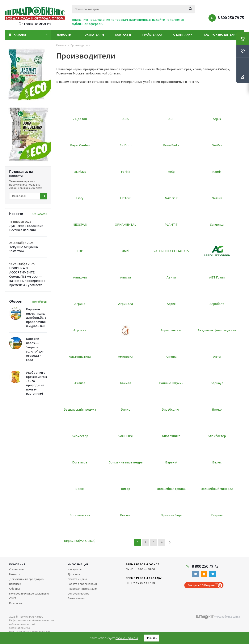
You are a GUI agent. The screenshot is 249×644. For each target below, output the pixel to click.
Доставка (74, 574)
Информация (78, 564)
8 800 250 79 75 (231, 18)
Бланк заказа (76, 598)
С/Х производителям (221, 35)
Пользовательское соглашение (29, 593)
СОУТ (13, 598)
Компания (17, 564)
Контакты (123, 35)
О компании (183, 35)
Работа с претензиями (82, 584)
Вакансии (15, 584)
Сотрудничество (79, 593)
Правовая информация (83, 589)
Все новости (39, 214)
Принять (151, 638)
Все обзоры (40, 302)
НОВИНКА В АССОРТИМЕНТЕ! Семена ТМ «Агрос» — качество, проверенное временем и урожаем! (27, 276)
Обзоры (15, 589)
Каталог (20, 35)
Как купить (75, 569)
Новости (64, 35)
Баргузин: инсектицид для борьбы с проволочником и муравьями (38, 318)
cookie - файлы (127, 638)
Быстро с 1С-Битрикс (201, 585)
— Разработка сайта (218, 617)
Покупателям (93, 35)
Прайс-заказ (152, 35)
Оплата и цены (77, 579)
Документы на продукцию (26, 579)
